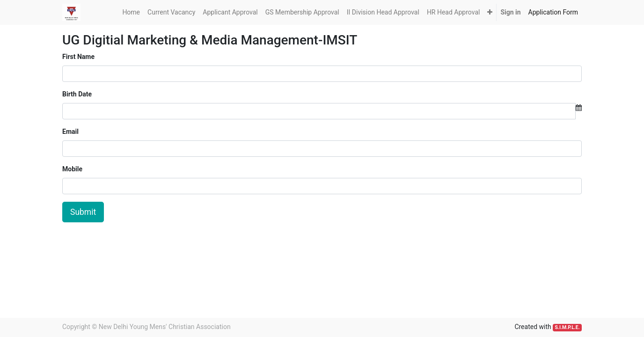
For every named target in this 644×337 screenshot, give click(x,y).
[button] (490, 12)
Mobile (72, 169)
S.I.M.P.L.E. (567, 327)
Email (70, 132)
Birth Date (77, 94)
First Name (78, 57)
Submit (83, 212)
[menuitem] (131, 12)
